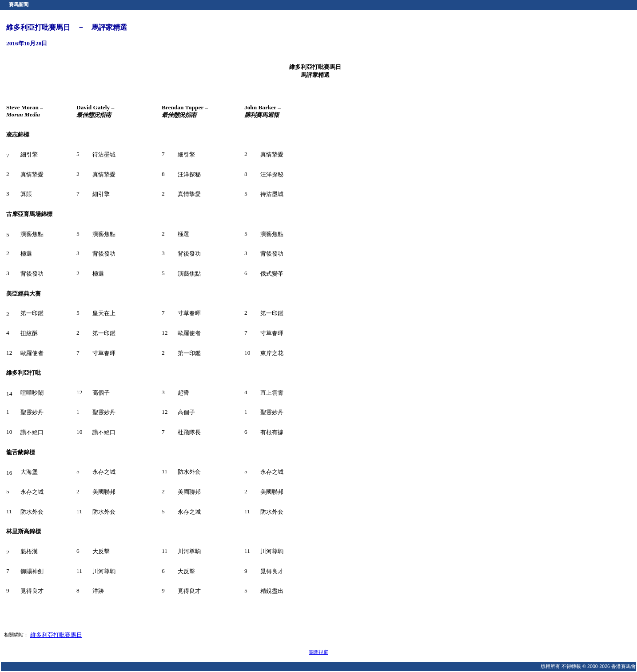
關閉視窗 (318, 652)
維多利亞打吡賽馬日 (56, 635)
